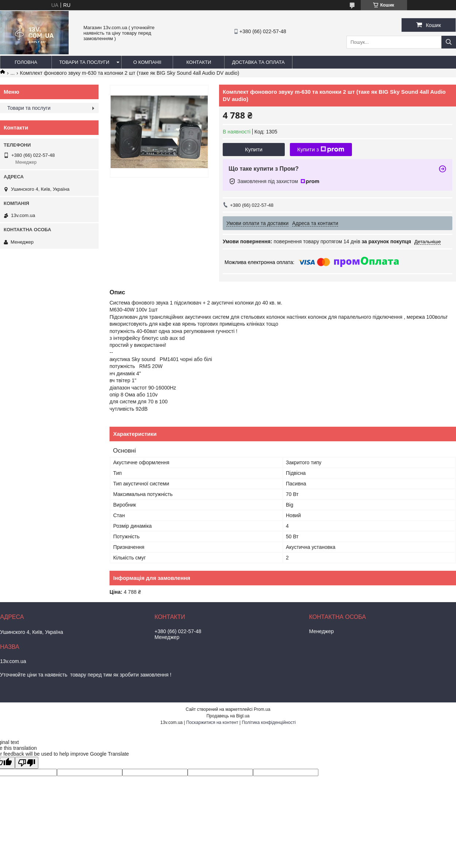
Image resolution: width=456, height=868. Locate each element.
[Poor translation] (27, 763)
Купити (254, 149)
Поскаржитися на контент (212, 722)
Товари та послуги (84, 62)
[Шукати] (449, 42)
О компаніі (147, 62)
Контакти (199, 62)
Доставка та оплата (258, 62)
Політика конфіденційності (269, 722)
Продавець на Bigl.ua (228, 716)
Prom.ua (262, 709)
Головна (26, 62)
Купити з (321, 150)
